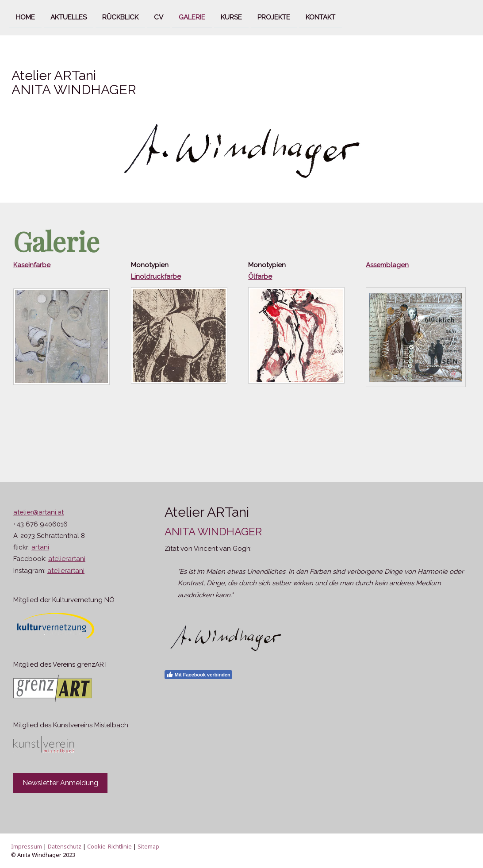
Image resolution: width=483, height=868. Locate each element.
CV (159, 17)
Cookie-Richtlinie (109, 846)
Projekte (274, 17)
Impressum (27, 846)
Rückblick (120, 17)
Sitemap (148, 846)
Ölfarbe (260, 277)
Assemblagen (387, 265)
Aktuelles (69, 17)
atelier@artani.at (38, 512)
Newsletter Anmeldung (60, 783)
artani (40, 547)
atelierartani (67, 559)
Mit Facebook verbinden (198, 675)
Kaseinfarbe (32, 265)
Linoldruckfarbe (156, 277)
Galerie (192, 17)
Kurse (231, 17)
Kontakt (320, 17)
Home (25, 17)
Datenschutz (65, 846)
